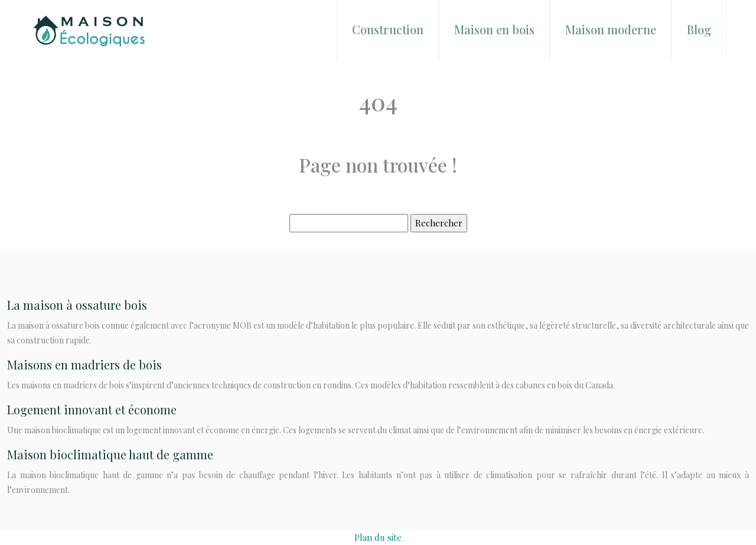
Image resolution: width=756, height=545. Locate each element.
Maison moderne (611, 29)
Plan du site (378, 537)
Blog (699, 29)
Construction (388, 29)
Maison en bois (494, 29)
